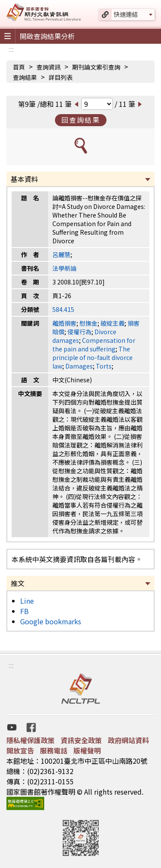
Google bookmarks (51, 621)
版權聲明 (87, 750)
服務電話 (54, 750)
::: (11, 49)
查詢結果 (25, 77)
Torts (104, 366)
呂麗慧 (61, 254)
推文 (18, 583)
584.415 (63, 309)
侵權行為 (79, 332)
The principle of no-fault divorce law (93, 357)
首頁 (19, 67)
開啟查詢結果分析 (47, 36)
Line (27, 601)
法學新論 (64, 268)
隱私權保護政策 (30, 740)
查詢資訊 (49, 67)
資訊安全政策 (81, 740)
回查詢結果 (81, 120)
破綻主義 (112, 323)
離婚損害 (64, 323)
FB (24, 611)
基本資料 (24, 179)
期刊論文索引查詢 (96, 67)
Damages (79, 366)
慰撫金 (88, 323)
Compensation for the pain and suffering (94, 345)
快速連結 (126, 14)
